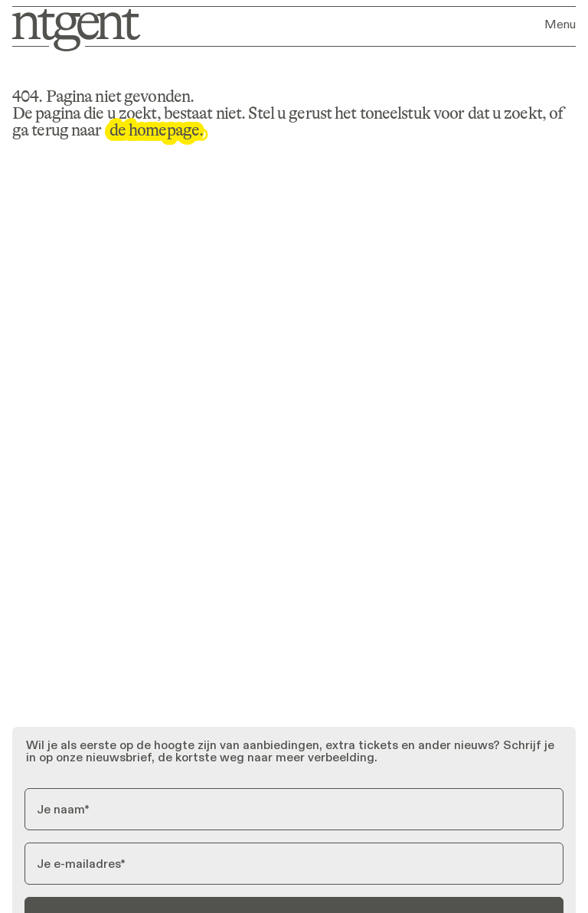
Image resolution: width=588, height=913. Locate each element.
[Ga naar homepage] (72, 29)
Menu (560, 25)
